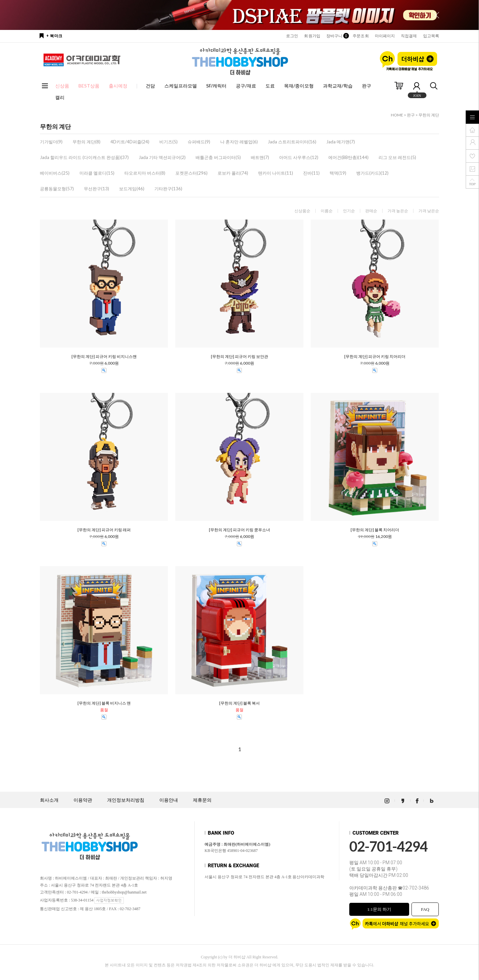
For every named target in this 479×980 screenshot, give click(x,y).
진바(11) (311, 173)
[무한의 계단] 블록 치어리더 (375, 530)
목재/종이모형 (299, 86)
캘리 (60, 97)
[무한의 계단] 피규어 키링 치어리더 (375, 357)
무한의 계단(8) (86, 142)
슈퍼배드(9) (199, 142)
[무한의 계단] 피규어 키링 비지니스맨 (104, 357)
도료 (270, 86)
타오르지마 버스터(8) (145, 173)
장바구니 (336, 36)
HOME (397, 115)
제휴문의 (202, 800)
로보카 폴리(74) (233, 173)
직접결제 (409, 36)
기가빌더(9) (51, 142)
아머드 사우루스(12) (299, 157)
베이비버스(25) (55, 173)
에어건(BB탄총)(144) (348, 157)
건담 (150, 86)
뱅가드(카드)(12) (372, 173)
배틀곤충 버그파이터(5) (218, 157)
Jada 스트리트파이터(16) (292, 142)
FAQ (425, 909)
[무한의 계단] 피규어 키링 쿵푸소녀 (239, 530)
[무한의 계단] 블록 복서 (239, 703)
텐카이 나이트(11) (276, 173)
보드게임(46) (132, 189)
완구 (367, 86)
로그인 (292, 36)
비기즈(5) (168, 142)
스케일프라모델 (181, 86)
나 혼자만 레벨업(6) (239, 142)
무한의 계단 (429, 115)
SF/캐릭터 (216, 86)
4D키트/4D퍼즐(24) (130, 142)
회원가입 (312, 36)
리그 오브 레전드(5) (397, 157)
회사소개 (49, 800)
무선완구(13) (96, 189)
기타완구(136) (168, 189)
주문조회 (361, 36)
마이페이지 (385, 36)
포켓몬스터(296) (191, 173)
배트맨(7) (260, 157)
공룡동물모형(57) (57, 189)
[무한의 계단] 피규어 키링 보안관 (239, 357)
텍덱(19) (338, 173)
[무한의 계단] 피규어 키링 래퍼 (104, 530)
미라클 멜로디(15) (97, 173)
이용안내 (169, 800)
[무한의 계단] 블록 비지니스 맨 (104, 703)
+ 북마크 (54, 36)
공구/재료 (246, 86)
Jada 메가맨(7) (341, 142)
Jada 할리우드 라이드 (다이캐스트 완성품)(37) (84, 157)
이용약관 (83, 800)
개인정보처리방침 (126, 800)
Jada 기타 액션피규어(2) (162, 157)
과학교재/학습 (338, 86)
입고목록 (431, 36)
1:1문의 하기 (379, 909)
